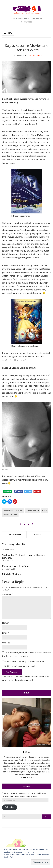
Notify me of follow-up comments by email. (25, 661)
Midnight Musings (11, 574)
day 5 (45, 510)
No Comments (35, 55)
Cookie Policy (9, 857)
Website (6, 643)
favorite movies (10, 515)
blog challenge (32, 510)
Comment (8, 594)
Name (6, 623)
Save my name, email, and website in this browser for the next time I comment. (26, 654)
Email (6, 633)
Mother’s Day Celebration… (16, 566)
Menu (8, 33)
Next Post (39, 535)
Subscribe (10, 807)
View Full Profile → (26, 778)
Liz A (26, 752)
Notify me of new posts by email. (20, 666)
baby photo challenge (13, 510)
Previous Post (14, 535)
